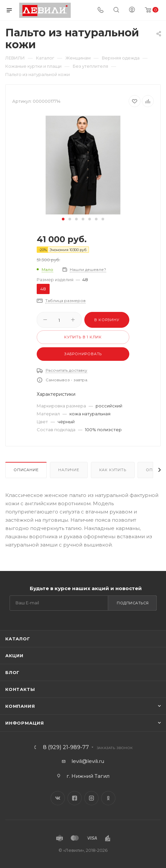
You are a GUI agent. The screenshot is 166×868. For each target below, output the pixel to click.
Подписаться (133, 603)
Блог (12, 672)
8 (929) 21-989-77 (66, 747)
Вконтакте (58, 798)
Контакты (20, 689)
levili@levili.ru (88, 761)
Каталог (18, 639)
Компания (20, 706)
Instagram (91, 798)
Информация (25, 723)
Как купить (113, 470)
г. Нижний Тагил (88, 776)
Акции (14, 656)
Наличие (69, 470)
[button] (63, 219)
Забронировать (83, 354)
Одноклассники (108, 798)
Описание (26, 470)
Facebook (75, 798)
